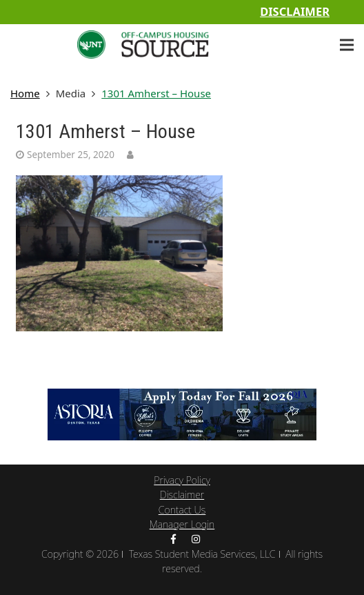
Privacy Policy (182, 480)
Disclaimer (295, 11)
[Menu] (347, 45)
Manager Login (182, 524)
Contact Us (182, 510)
